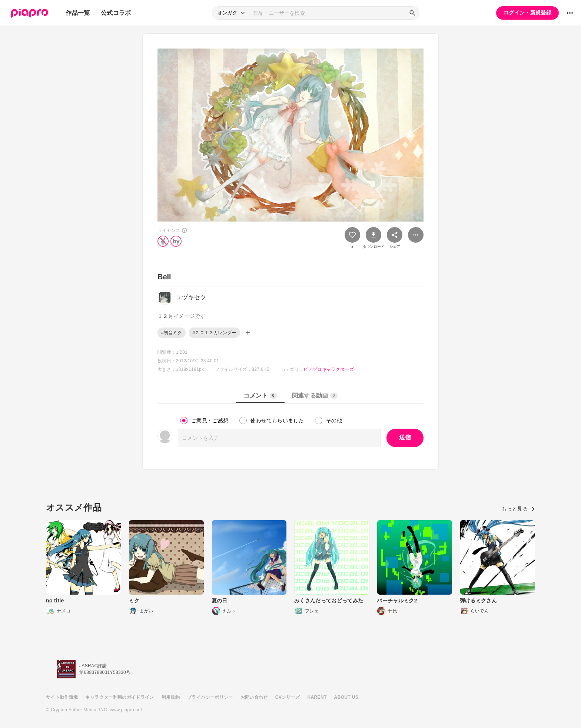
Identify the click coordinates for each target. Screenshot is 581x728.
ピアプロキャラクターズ (329, 369)
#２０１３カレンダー (214, 333)
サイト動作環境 (62, 697)
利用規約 (171, 697)
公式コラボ (116, 13)
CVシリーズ (288, 697)
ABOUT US (346, 697)
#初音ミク (172, 333)
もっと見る (518, 509)
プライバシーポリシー (210, 697)
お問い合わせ (254, 697)
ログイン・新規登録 (527, 13)
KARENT (317, 697)
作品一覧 (78, 13)
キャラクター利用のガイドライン (119, 697)
